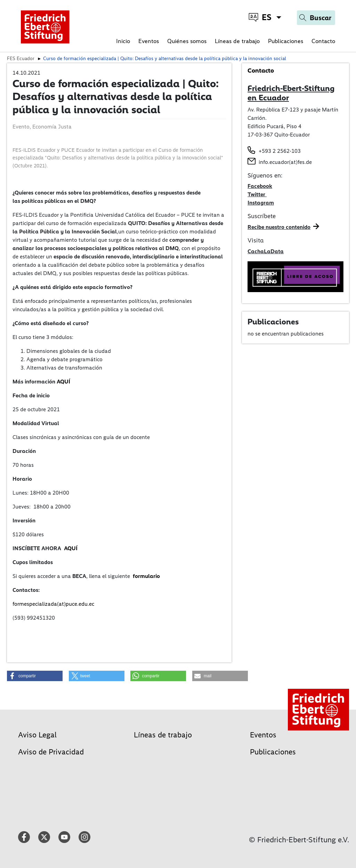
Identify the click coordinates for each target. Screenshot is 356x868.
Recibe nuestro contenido (279, 227)
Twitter (257, 194)
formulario (146, 576)
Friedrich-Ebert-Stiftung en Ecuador (291, 93)
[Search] (316, 18)
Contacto (323, 41)
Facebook (260, 186)
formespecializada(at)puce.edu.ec (53, 604)
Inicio (123, 41)
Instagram (261, 203)
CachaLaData (266, 251)
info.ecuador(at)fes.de (285, 162)
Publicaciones (286, 41)
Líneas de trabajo (237, 41)
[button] (35, 676)
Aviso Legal (37, 735)
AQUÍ (63, 382)
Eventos (149, 41)
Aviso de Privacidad (51, 752)
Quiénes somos (187, 41)
